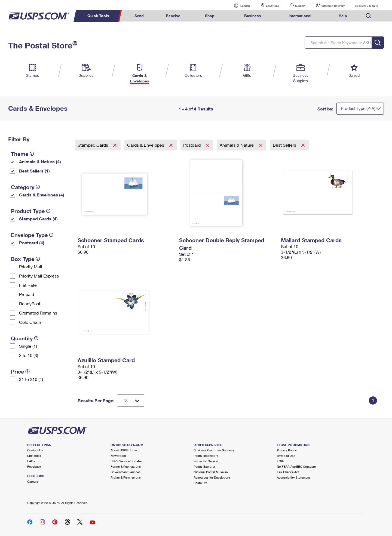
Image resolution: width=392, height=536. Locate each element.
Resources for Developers (212, 477)
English (240, 6)
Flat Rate (28, 285)
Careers (33, 481)
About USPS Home (124, 450)
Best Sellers (285, 145)
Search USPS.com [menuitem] (369, 16)
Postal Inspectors (206, 456)
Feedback (34, 466)
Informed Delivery (333, 6)
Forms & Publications (126, 466)
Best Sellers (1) (34, 171)
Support (300, 6)
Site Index (34, 456)
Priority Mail (31, 267)
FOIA (280, 461)
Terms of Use (286, 456)
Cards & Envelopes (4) (42, 195)
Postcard (192, 145)
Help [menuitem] (343, 16)
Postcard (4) (32, 243)
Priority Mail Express (39, 276)
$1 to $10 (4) (31, 379)
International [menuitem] (300, 16)
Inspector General (206, 461)
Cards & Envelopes (146, 145)
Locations (272, 6)
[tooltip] (32, 154)
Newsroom (118, 456)
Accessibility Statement (293, 477)
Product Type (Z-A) (358, 108)
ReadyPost (30, 304)
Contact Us (35, 450)
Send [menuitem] (139, 16)
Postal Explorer (204, 466)
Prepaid (27, 294)
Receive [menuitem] (173, 16)
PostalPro (200, 483)
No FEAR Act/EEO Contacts (296, 466)
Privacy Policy (287, 450)
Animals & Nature (237, 145)
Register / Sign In (367, 6)
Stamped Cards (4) (38, 219)
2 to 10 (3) (29, 355)
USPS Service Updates (126, 461)
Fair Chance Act (288, 472)
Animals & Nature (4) (40, 161)
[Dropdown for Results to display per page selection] (131, 401)
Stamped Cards (93, 145)
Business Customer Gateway (214, 450)
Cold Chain (30, 322)
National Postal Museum (211, 472)
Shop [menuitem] (210, 16)
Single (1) (28, 346)
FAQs (31, 461)
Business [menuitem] (253, 16)
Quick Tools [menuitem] (98, 16)
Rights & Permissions (126, 477)
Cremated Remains (38, 313)
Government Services (125, 472)
